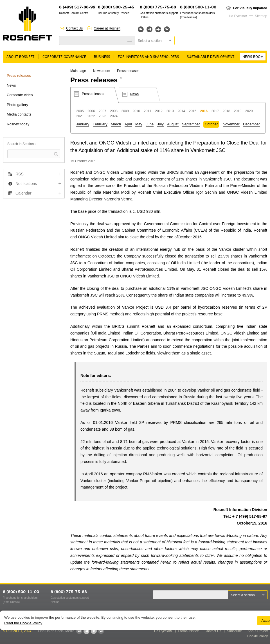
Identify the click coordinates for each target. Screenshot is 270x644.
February (100, 124)
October (211, 124)
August (173, 124)
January (83, 124)
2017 (215, 111)
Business (102, 57)
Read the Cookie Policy (23, 623)
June (150, 124)
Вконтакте (141, 29)
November (231, 124)
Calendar (23, 193)
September (191, 124)
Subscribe (234, 631)
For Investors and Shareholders (148, 57)
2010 (136, 111)
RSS (20, 174)
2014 (181, 111)
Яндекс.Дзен (158, 29)
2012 (159, 111)
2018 (227, 111)
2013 (170, 111)
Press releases (19, 75)
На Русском (238, 16)
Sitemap (261, 16)
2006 (91, 111)
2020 (249, 111)
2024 (114, 116)
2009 (125, 111)
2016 (204, 111)
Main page (78, 71)
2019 (238, 111)
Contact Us (74, 28)
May (139, 124)
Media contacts (19, 114)
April (128, 124)
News (11, 85)
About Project (258, 631)
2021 (80, 116)
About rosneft (20, 57)
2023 (103, 116)
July (160, 124)
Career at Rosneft (107, 28)
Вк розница (167, 30)
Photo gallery (17, 105)
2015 (193, 111)
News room (253, 57)
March (116, 124)
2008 (114, 111)
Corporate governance (64, 57)
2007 (103, 111)
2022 (91, 116)
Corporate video (20, 95)
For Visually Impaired (250, 8)
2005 (80, 111)
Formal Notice (189, 631)
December (251, 124)
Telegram (149, 29)
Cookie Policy (257, 636)
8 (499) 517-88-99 (77, 7)
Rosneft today (18, 124)
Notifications (26, 184)
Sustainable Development (211, 57)
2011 (148, 111)
